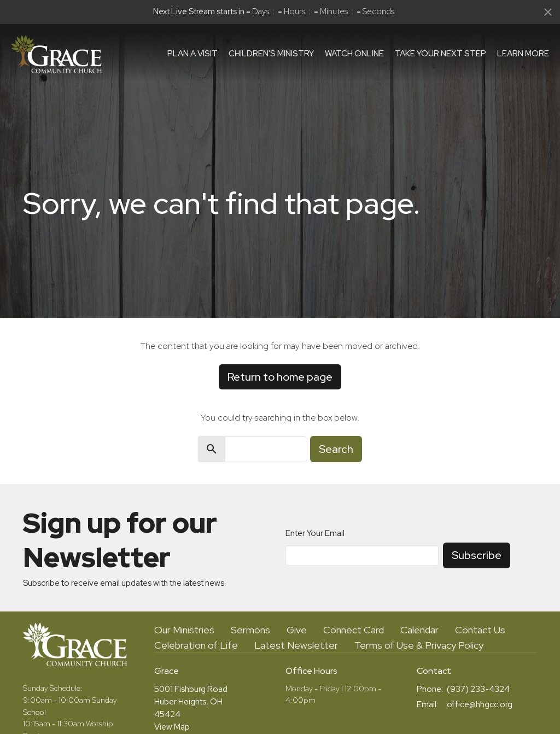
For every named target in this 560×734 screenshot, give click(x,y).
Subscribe (477, 555)
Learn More (523, 54)
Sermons (250, 630)
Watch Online (354, 54)
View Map (172, 727)
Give (297, 630)
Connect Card (354, 630)
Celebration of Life (196, 645)
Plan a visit (192, 54)
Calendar (419, 630)
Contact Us (480, 630)
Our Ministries (184, 630)
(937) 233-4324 (478, 689)
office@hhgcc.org (480, 704)
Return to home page (280, 377)
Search (336, 449)
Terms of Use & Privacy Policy (419, 645)
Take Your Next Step (441, 54)
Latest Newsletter (296, 645)
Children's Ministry (271, 54)
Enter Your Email (315, 533)
